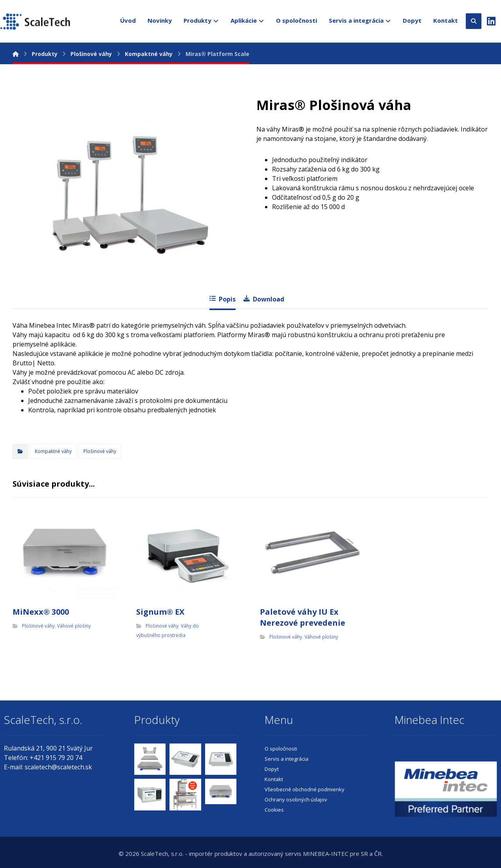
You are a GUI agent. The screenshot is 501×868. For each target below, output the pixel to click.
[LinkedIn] (491, 19)
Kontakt (274, 779)
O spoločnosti (281, 749)
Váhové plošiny (74, 626)
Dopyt (272, 769)
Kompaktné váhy (53, 451)
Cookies (274, 810)
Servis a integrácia (287, 759)
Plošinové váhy (100, 451)
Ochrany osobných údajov (296, 799)
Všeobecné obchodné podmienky (305, 789)
